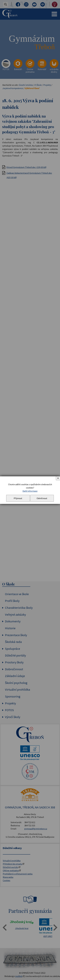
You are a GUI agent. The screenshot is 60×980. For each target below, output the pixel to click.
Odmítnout (42, 498)
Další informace (30, 491)
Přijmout (18, 498)
